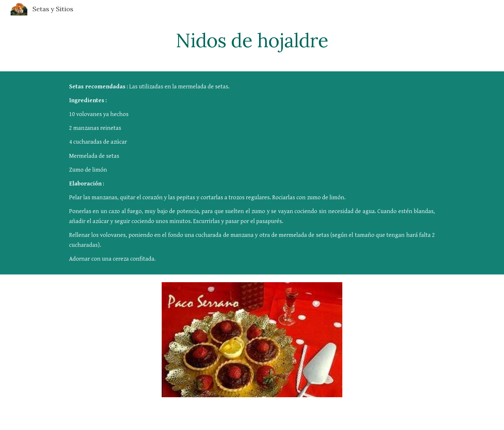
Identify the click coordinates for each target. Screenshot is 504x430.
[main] (252, 40)
